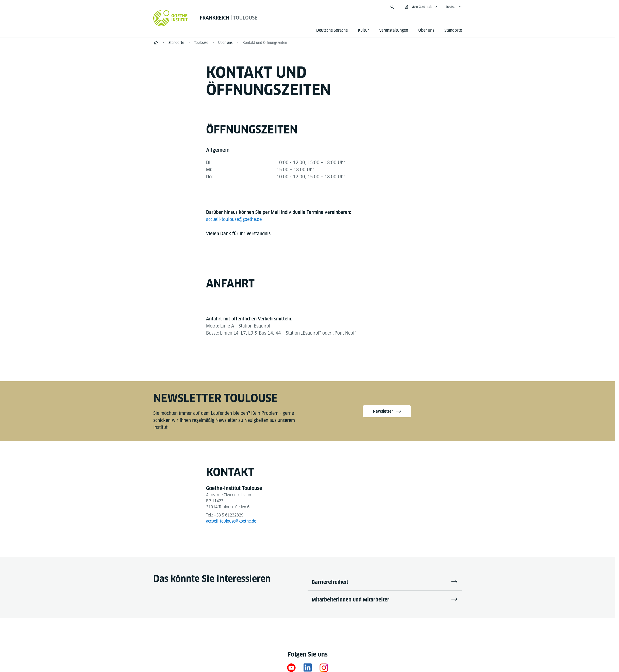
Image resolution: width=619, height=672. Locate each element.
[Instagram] (324, 668)
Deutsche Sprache (332, 30)
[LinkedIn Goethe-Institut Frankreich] (308, 668)
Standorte (453, 30)
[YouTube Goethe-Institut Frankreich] (291, 668)
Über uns (426, 30)
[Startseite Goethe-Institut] (170, 18)
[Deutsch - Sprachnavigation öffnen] (454, 7)
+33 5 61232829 (229, 515)
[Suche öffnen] (392, 7)
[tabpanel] (308, 170)
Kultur (363, 30)
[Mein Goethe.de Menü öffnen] (421, 7)
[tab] (218, 151)
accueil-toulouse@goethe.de (234, 219)
